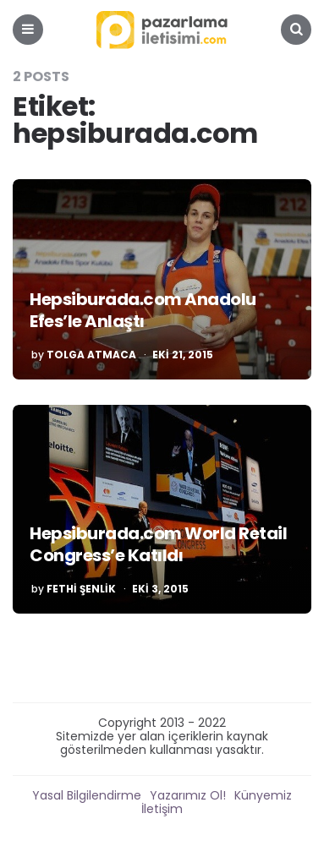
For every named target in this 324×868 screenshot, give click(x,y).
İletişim (162, 809)
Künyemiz (263, 795)
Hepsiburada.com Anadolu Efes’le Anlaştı (143, 310)
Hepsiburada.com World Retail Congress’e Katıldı (158, 544)
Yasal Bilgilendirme (87, 795)
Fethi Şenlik (81, 589)
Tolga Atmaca (91, 355)
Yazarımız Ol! (188, 795)
